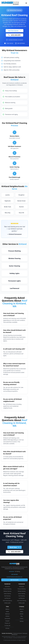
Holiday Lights (7, 603)
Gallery (22, 612)
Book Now (14, 547)
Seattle (7, 612)
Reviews (22, 614)
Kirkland (7, 616)
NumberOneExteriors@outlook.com (15, 577)
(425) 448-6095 (14, 35)
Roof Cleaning (7, 596)
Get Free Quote (14, 31)
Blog (22, 616)
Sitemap (22, 621)
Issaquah (7, 621)
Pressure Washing (7, 589)
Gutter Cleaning (7, 594)
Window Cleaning (7, 591)
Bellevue (7, 609)
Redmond (7, 614)
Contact (22, 619)
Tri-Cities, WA (7, 626)
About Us (22, 609)
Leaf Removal (7, 598)
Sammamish (7, 619)
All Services (7, 587)
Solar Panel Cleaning (7, 601)
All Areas (7, 628)
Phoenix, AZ (7, 623)
